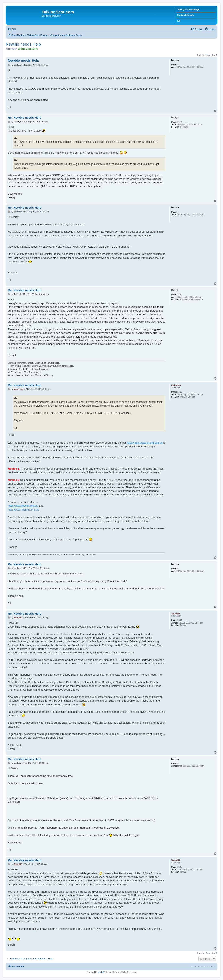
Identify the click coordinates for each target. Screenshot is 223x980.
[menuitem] (12, 29)
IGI (179, 21)
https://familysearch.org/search (145, 443)
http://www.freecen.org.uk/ (23, 506)
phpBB (101, 972)
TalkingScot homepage (188, 9)
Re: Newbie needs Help (24, 118)
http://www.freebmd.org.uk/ (23, 510)
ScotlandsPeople (185, 15)
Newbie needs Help (23, 44)
